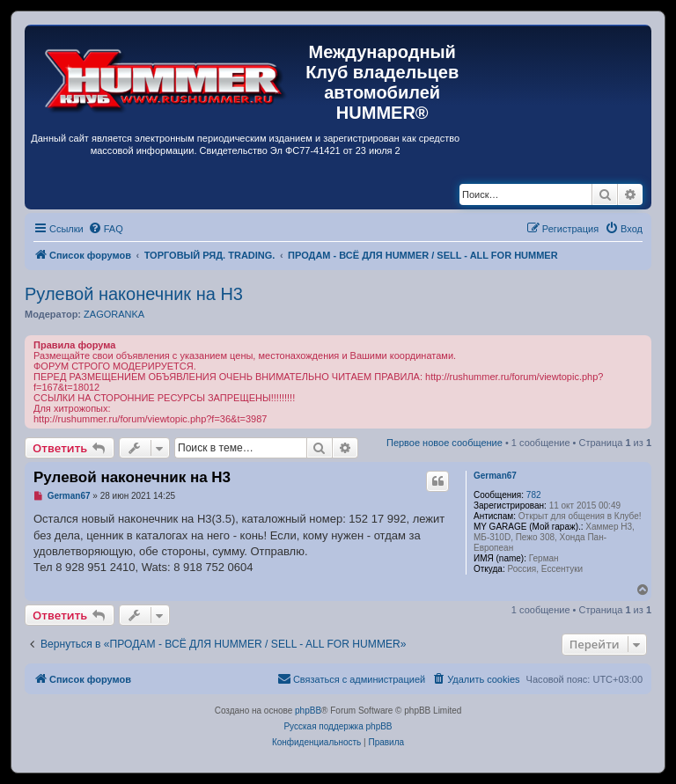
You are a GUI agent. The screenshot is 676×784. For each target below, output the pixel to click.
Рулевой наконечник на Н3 (134, 294)
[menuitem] (106, 229)
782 (534, 495)
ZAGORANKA (114, 314)
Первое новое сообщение (445, 443)
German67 (495, 476)
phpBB (308, 711)
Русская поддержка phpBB (338, 726)
